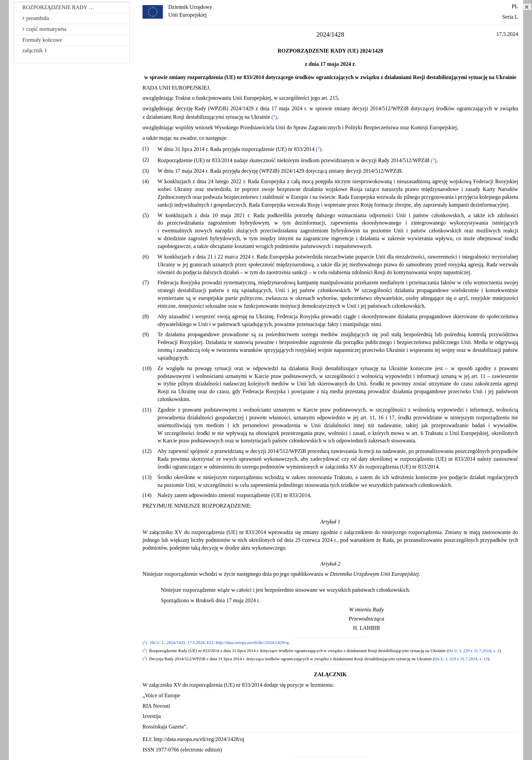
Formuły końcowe (42, 40)
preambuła (36, 18)
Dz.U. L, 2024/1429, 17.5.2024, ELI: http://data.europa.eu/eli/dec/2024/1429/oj (220, 643)
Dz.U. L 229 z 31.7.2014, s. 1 (474, 651)
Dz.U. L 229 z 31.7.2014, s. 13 (461, 659)
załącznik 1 (35, 50)
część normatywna (44, 29)
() (274, 117)
